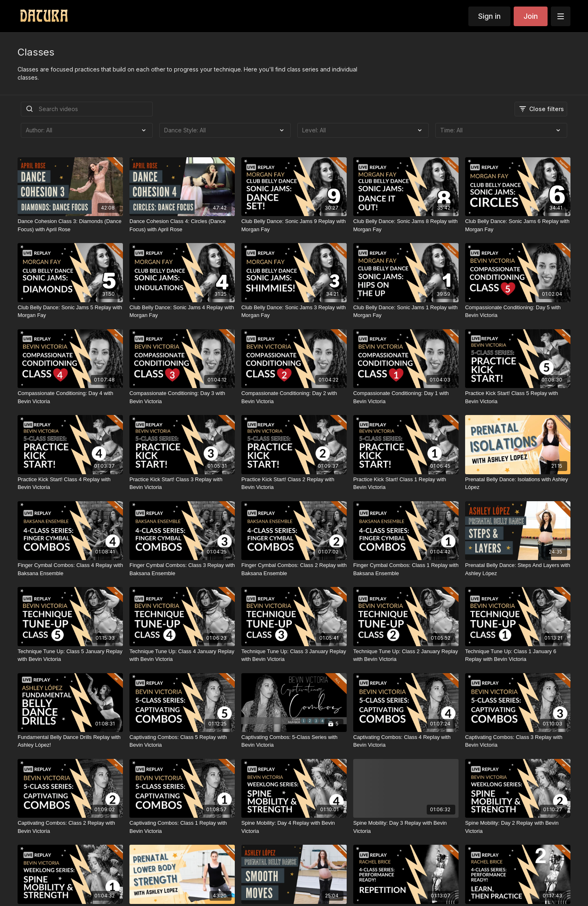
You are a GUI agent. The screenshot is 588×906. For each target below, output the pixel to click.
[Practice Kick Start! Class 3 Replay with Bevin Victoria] (182, 483)
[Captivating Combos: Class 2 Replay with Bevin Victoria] (70, 827)
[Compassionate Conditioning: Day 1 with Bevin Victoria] (406, 397)
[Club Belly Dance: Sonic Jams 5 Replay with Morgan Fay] (70, 311)
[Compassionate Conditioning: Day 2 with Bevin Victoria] (294, 397)
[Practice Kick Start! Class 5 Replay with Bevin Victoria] (518, 397)
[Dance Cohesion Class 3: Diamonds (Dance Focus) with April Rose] (70, 225)
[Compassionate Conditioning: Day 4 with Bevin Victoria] (70, 397)
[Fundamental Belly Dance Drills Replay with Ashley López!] (70, 741)
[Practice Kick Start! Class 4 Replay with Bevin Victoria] (70, 483)
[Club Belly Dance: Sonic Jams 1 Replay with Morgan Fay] (406, 311)
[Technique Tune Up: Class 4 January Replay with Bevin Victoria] (182, 655)
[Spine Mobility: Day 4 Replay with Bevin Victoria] (294, 827)
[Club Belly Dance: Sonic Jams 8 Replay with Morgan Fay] (406, 225)
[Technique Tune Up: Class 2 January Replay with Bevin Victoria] (406, 655)
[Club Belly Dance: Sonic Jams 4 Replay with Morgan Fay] (182, 311)
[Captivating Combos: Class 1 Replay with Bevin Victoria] (182, 827)
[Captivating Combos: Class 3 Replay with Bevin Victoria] (518, 741)
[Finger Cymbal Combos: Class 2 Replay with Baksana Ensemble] (294, 569)
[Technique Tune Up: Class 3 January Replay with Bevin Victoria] (294, 655)
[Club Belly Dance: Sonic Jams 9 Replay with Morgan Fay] (294, 225)
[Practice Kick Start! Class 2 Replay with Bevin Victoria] (294, 483)
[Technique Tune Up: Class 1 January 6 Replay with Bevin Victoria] (518, 655)
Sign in (489, 16)
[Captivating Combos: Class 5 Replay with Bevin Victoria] (182, 741)
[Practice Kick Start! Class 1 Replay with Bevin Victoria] (406, 483)
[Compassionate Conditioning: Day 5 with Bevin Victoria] (518, 311)
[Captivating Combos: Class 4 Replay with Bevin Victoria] (406, 741)
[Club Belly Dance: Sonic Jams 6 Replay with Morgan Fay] (518, 225)
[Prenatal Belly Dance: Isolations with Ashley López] (518, 483)
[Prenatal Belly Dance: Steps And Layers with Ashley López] (518, 569)
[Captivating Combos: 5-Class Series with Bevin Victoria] (294, 741)
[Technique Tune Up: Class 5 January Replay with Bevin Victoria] (70, 655)
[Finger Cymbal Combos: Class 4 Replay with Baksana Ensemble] (70, 569)
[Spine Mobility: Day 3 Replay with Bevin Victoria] (406, 827)
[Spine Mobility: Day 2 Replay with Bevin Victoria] (518, 827)
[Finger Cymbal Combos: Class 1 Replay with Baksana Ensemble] (406, 569)
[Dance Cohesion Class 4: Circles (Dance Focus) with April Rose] (182, 225)
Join (531, 16)
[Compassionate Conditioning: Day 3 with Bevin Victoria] (182, 397)
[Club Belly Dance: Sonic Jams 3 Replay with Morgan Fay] (294, 311)
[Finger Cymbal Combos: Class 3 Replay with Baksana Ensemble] (182, 569)
